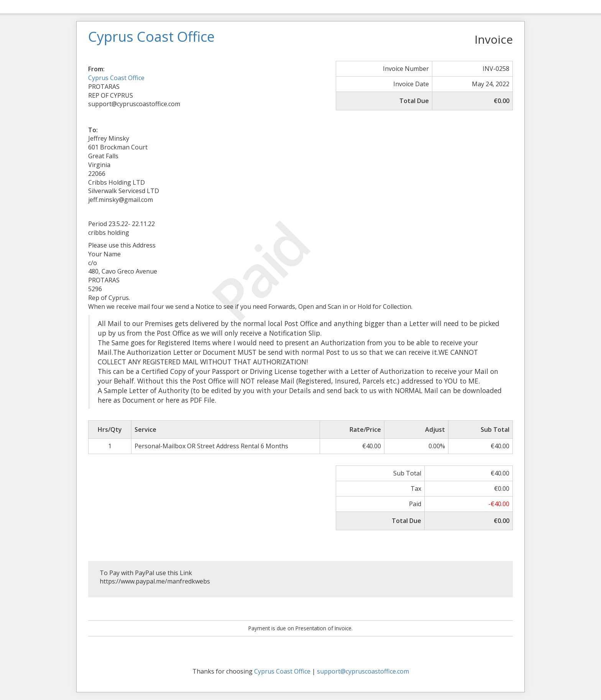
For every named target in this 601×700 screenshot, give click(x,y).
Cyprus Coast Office (116, 78)
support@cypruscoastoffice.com (363, 671)
